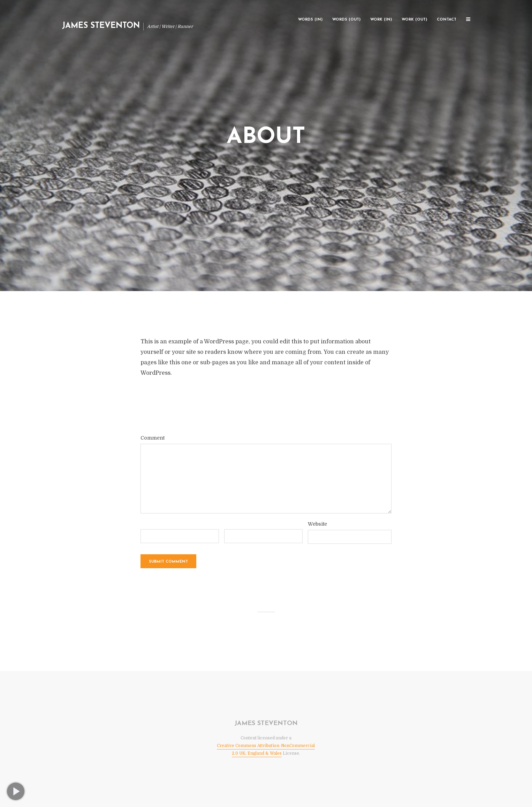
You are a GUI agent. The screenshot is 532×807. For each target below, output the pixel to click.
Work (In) (381, 20)
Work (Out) (414, 20)
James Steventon (101, 26)
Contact (447, 20)
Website (317, 524)
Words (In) (310, 20)
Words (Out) (346, 20)
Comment (153, 438)
